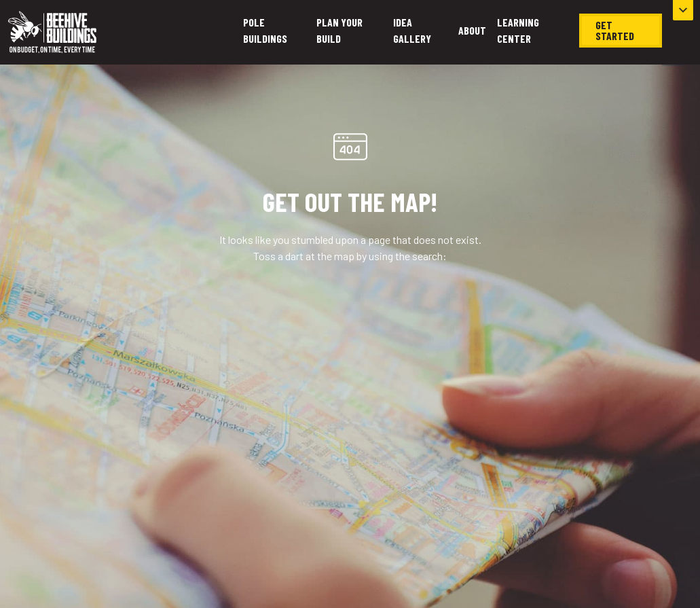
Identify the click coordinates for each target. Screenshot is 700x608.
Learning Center (518, 30)
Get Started (615, 30)
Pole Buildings (265, 30)
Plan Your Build (339, 30)
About (472, 30)
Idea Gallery (412, 30)
